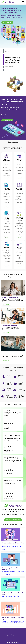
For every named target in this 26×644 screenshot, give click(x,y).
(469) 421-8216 (13, 642)
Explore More (6, 304)
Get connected (7, 22)
